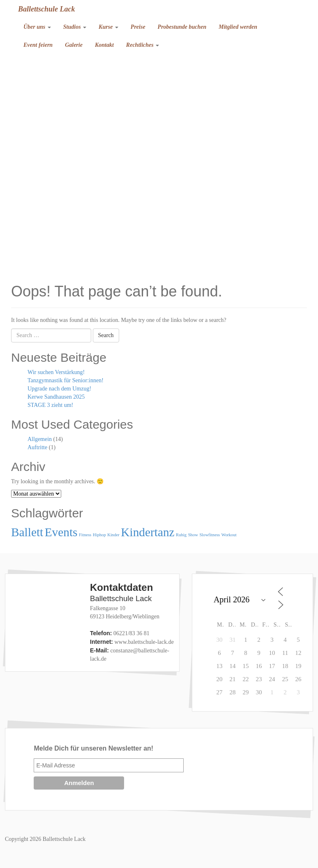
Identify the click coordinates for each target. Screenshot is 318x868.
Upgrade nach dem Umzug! (59, 389)
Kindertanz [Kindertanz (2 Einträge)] (147, 532)
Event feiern (38, 45)
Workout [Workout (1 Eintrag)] (229, 535)
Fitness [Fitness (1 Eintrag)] (85, 535)
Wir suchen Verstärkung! (56, 372)
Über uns (37, 27)
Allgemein (40, 439)
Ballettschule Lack (47, 9)
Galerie (74, 45)
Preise (138, 27)
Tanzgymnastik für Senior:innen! (66, 380)
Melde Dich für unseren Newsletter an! (93, 748)
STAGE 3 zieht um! (50, 405)
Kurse (108, 27)
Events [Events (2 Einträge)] (61, 532)
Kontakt (104, 45)
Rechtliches (143, 45)
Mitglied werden (238, 27)
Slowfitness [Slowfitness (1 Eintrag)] (210, 535)
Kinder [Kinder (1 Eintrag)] (113, 535)
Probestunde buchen (182, 27)
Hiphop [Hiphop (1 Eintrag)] (99, 535)
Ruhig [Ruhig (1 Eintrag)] (181, 535)
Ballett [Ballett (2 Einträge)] (27, 532)
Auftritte (37, 447)
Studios (75, 27)
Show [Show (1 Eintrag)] (193, 535)
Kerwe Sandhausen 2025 (56, 397)
